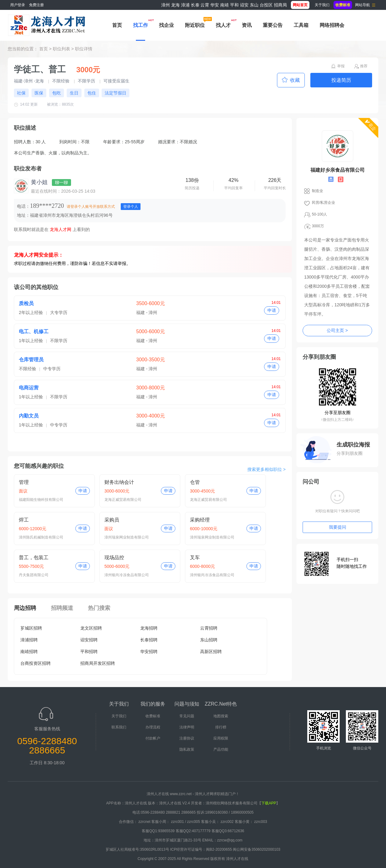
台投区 (266, 5)
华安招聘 (149, 652)
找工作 (141, 25)
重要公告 (273, 25)
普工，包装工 (34, 558)
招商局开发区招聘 (98, 663)
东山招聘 (209, 640)
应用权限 (221, 738)
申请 (272, 310)
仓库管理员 (31, 360)
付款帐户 (153, 738)
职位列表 (61, 49)
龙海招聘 (149, 628)
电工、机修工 (34, 331)
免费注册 (36, 5)
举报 (341, 66)
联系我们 (119, 727)
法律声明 (187, 727)
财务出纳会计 (119, 482)
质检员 (26, 303)
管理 (24, 482)
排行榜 (221, 727)
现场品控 (114, 558)
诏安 (244, 5)
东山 (254, 5)
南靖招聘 (29, 652)
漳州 (166, 5)
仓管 (195, 482)
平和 (234, 5)
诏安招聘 (89, 640)
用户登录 (18, 5)
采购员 (112, 520)
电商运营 (29, 388)
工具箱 (301, 25)
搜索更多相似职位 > (266, 469)
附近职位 (195, 25)
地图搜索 (221, 716)
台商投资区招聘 (36, 663)
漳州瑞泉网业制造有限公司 (127, 537)
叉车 (195, 558)
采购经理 (200, 520)
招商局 (280, 5)
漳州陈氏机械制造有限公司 (41, 537)
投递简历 (341, 80)
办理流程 (153, 727)
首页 (117, 25)
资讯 (247, 25)
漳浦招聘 (29, 640)
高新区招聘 (211, 652)
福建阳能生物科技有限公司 (41, 500)
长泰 (195, 5)
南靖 (224, 5)
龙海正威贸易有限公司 (123, 500)
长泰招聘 (149, 640)
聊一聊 (61, 182)
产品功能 (221, 749)
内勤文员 (29, 416)
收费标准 (153, 716)
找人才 (223, 25)
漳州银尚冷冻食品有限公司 (127, 575)
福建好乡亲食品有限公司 (338, 170)
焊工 (24, 520)
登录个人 (131, 207)
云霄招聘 (209, 628)
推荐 (364, 66)
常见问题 (187, 716)
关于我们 (322, 5)
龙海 (175, 5)
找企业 (166, 25)
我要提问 (338, 527)
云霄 (205, 5)
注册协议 (187, 738)
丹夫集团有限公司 (34, 575)
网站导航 (363, 5)
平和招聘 (89, 652)
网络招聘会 (332, 25)
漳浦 (185, 5)
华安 (215, 5)
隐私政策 (187, 749)
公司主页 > (337, 330)
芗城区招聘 (31, 628)
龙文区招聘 (91, 628)
